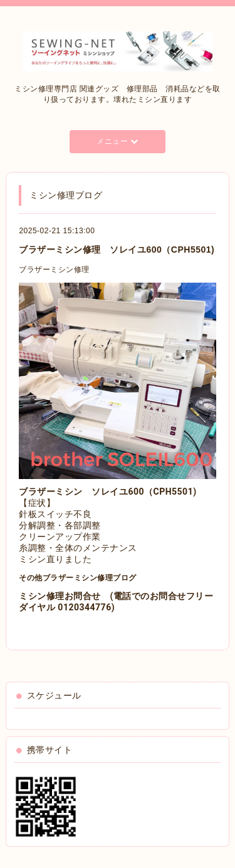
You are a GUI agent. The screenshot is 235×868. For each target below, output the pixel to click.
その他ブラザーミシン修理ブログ (78, 578)
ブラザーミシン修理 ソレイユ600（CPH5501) (117, 250)
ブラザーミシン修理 (54, 270)
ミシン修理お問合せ (60, 596)
